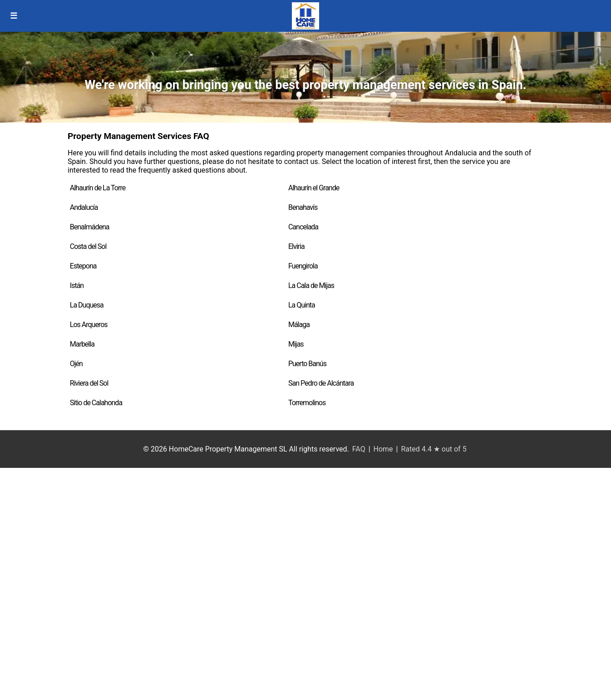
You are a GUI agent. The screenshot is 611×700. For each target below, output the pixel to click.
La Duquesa (87, 305)
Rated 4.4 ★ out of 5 (434, 449)
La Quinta (302, 305)
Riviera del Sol (89, 383)
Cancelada (303, 227)
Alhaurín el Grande (314, 188)
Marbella (82, 344)
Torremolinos (307, 403)
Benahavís (303, 207)
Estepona (83, 266)
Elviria (296, 246)
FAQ (359, 449)
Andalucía (84, 207)
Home (383, 449)
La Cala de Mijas (311, 285)
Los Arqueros (89, 325)
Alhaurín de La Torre (98, 188)
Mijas (296, 344)
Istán (77, 285)
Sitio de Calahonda (96, 403)
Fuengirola (303, 266)
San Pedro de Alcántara (321, 383)
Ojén (76, 364)
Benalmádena (90, 227)
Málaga (299, 325)
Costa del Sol (88, 246)
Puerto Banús (307, 364)
